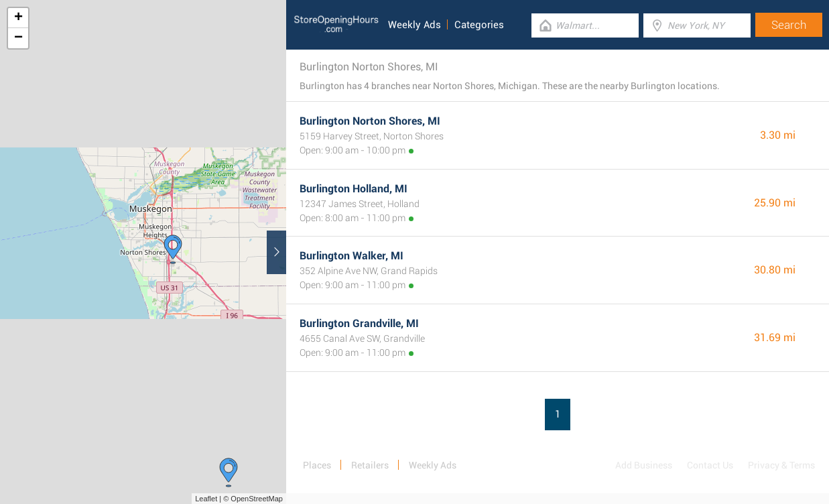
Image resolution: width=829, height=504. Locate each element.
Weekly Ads (414, 25)
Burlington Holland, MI (354, 189)
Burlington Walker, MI (352, 256)
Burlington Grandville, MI (359, 323)
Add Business (644, 465)
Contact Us (710, 465)
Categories (479, 25)
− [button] (18, 38)
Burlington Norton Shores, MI (370, 121)
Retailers (370, 465)
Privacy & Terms (781, 465)
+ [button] (18, 18)
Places (317, 465)
